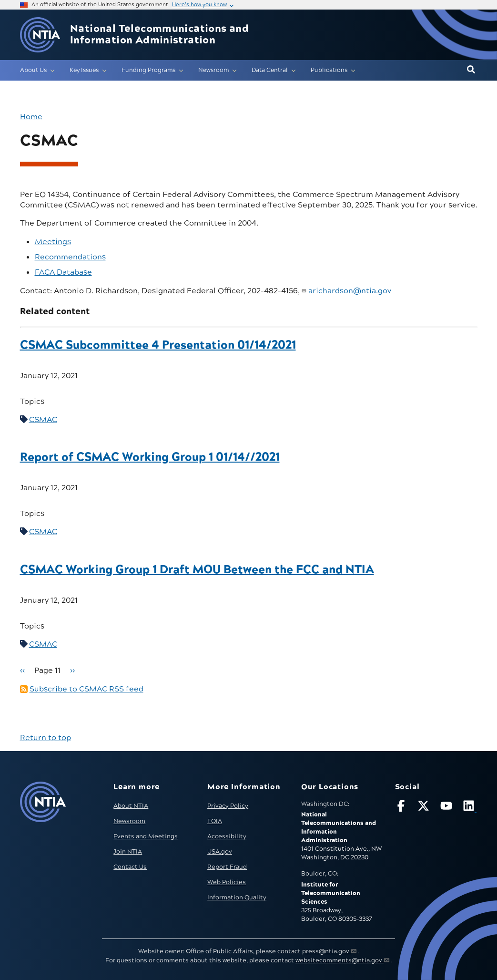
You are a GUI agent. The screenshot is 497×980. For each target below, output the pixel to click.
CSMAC (43, 420)
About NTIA (131, 806)
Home (31, 117)
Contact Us (130, 867)
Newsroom (129, 821)
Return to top (46, 738)
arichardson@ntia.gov (350, 291)
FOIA (215, 821)
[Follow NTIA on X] (425, 808)
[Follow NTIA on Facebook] (402, 808)
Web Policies (227, 882)
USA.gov (220, 852)
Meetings (53, 242)
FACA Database (63, 272)
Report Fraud (227, 867)
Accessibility (227, 836)
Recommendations (70, 257)
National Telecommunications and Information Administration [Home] (159, 35)
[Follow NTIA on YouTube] (447, 808)
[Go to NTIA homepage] (40, 35)
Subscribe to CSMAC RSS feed (86, 689)
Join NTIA (128, 852)
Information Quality (237, 897)
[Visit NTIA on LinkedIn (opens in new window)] (470, 808)
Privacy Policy (228, 806)
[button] (471, 70)
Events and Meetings (146, 836)
